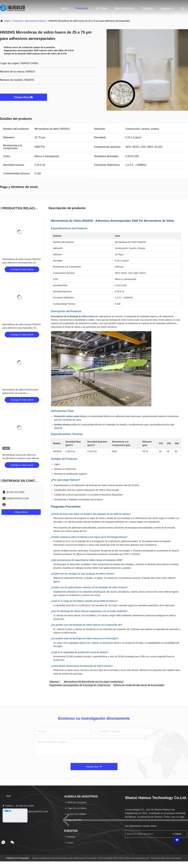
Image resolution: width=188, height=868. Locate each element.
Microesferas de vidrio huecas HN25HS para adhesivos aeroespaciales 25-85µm (22, 263)
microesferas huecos (36, 21)
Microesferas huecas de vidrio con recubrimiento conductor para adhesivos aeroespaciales (22, 458)
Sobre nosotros (124, 8)
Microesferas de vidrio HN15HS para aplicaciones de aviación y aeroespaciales (20, 393)
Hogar (7, 21)
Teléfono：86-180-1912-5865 (18, 806)
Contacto (147, 8)
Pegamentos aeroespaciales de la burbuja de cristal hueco (80, 685)
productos (17, 21)
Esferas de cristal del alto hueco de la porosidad (139, 685)
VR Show (101, 8)
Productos (81, 8)
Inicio (64, 8)
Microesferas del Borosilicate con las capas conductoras (94, 682)
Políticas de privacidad (17, 858)
